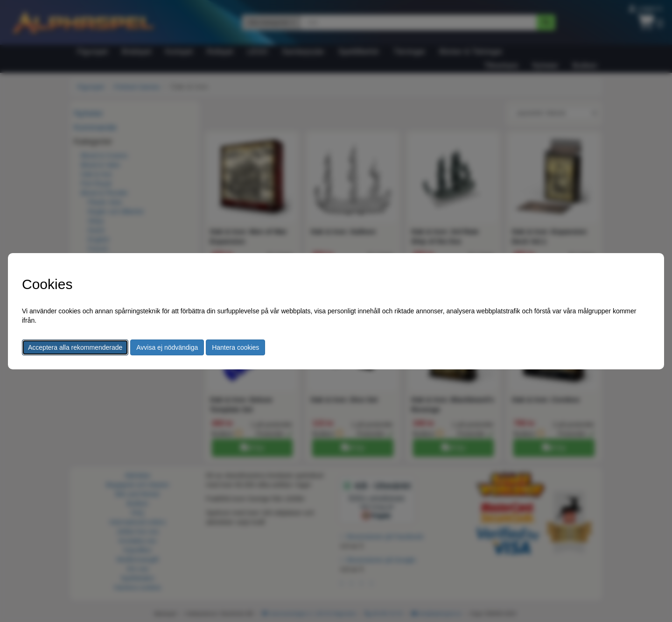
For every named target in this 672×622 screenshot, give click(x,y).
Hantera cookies (235, 347)
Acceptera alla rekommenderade (75, 347)
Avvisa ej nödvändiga (167, 347)
